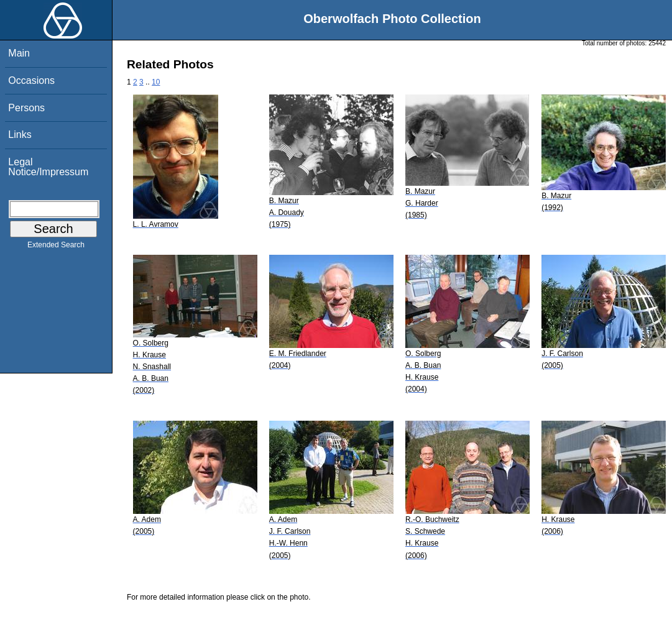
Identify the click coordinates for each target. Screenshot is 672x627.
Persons (26, 108)
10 (156, 82)
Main (19, 53)
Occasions (31, 80)
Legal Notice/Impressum (48, 167)
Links (20, 135)
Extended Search (56, 247)
